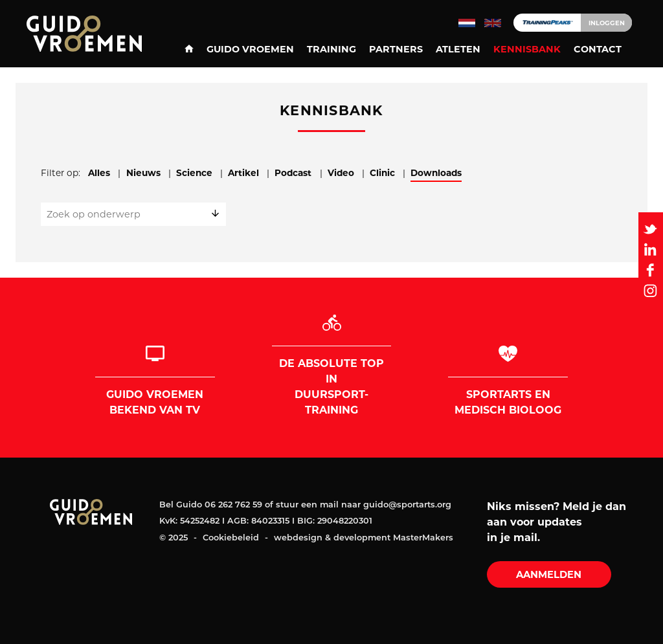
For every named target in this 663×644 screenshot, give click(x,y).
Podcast (293, 173)
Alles (99, 173)
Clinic (382, 173)
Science (194, 173)
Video (341, 173)
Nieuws (143, 173)
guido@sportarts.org (407, 505)
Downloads (436, 173)
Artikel (243, 173)
